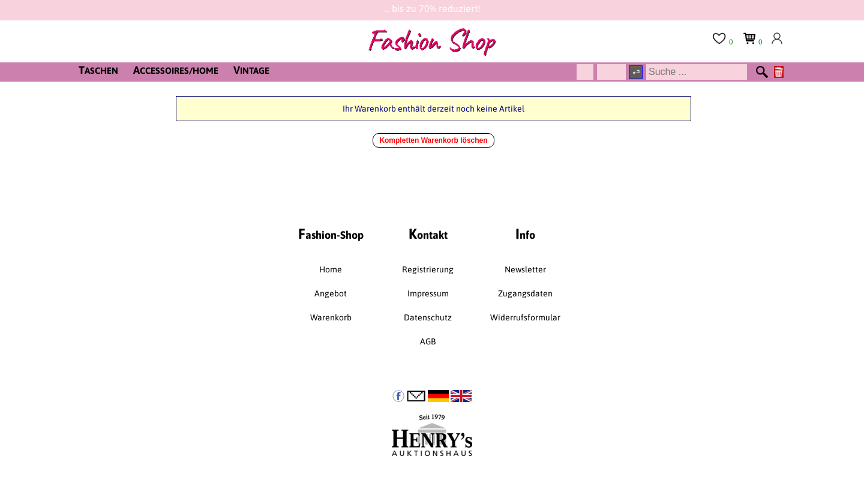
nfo (525, 234)
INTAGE (251, 70)
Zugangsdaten (525, 293)
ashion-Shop (331, 234)
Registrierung (428, 269)
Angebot (331, 293)
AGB (428, 341)
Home (331, 269)
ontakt (428, 234)
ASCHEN (98, 70)
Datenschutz (428, 317)
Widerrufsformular (525, 317)
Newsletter (525, 269)
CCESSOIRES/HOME (176, 70)
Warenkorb (331, 317)
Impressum (428, 293)
